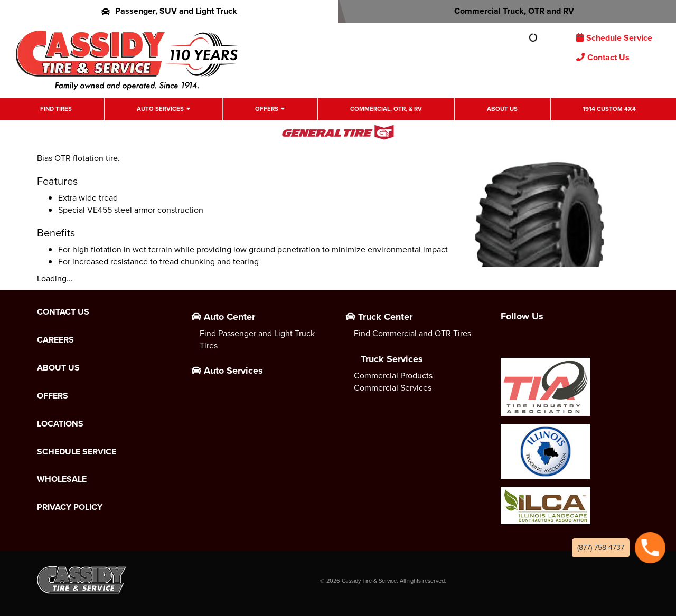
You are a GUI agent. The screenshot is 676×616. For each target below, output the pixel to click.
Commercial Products (393, 376)
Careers (55, 340)
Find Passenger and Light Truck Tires (257, 339)
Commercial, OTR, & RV (386, 109)
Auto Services (160, 109)
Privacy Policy (70, 507)
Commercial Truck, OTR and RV (507, 11)
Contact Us (603, 57)
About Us (502, 109)
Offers (267, 109)
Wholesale (62, 479)
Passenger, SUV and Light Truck (169, 11)
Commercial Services (393, 388)
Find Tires (56, 109)
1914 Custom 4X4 (609, 109)
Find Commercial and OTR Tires (412, 333)
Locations (60, 424)
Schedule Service (614, 38)
